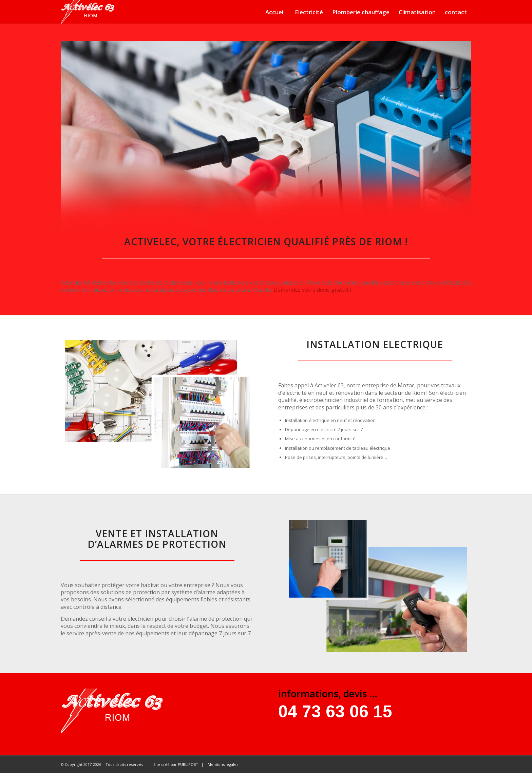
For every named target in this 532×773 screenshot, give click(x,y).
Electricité (309, 12)
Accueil (275, 12)
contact (456, 12)
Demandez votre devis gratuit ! (312, 290)
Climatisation (417, 12)
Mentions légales (223, 764)
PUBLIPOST (188, 764)
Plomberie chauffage (361, 12)
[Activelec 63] (88, 12)
